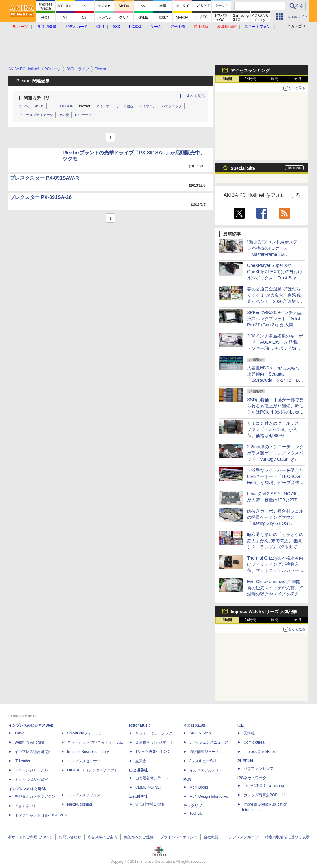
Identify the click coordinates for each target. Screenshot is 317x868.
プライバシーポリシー (179, 837)
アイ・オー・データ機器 (115, 106)
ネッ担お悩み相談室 (31, 780)
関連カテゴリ (37, 98)
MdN (187, 780)
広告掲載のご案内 (102, 837)
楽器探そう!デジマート (154, 742)
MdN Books (199, 787)
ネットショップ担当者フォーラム (95, 742)
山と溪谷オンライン (152, 778)
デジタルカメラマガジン (35, 797)
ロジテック (83, 115)
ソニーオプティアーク (36, 115)
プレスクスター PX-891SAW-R (44, 178)
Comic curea (254, 742)
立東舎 (141, 761)
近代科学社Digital (150, 804)
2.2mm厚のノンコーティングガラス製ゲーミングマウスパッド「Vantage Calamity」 (275, 453)
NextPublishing (80, 804)
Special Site (243, 168)
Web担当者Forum (29, 742)
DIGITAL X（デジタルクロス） (93, 770)
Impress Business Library (88, 752)
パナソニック (172, 106)
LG (52, 106)
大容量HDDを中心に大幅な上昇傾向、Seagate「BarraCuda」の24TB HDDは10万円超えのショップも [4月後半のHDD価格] (274, 380)
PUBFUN (245, 761)
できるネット (26, 806)
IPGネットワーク (252, 778)
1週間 (274, 79)
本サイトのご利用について (30, 837)
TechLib (196, 814)
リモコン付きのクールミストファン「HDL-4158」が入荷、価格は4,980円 (275, 429)
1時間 (227, 79)
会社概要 (211, 837)
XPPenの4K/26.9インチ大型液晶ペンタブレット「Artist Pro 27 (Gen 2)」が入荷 (274, 319)
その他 (64, 115)
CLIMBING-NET (149, 787)
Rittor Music (140, 725)
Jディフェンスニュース (209, 742)
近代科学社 (138, 797)
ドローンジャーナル (31, 770)
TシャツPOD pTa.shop (264, 786)
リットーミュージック (154, 733)
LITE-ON (67, 106)
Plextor (85, 106)
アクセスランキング (250, 71)
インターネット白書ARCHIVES (41, 815)
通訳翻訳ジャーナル (206, 752)
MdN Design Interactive (209, 797)
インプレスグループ (242, 837)
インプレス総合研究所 (33, 752)
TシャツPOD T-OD (152, 752)
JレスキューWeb (203, 761)
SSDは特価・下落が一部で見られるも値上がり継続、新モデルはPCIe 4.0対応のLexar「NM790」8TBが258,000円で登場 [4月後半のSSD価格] (275, 412)
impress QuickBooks (261, 752)
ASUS (40, 106)
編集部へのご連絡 (139, 837)
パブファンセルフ (258, 769)
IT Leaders (23, 761)
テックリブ (193, 806)
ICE (241, 725)
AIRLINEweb (200, 733)
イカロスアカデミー (206, 770)
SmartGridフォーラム (85, 733)
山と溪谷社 (138, 770)
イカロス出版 (194, 725)
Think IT (21, 733)
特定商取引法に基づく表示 (287, 837)
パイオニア (148, 106)
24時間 (250, 79)
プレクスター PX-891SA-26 (41, 197)
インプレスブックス (84, 795)
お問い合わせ (70, 837)
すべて (24, 106)
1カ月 (297, 79)
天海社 (249, 733)
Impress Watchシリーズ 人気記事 (264, 612)
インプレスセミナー (84, 761)
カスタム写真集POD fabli (266, 795)
